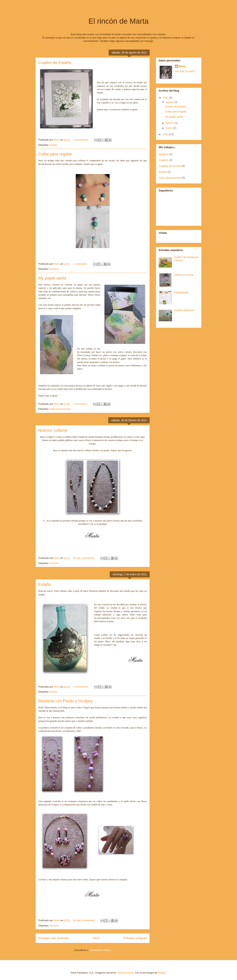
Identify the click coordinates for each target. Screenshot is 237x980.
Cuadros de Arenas (170, 166)
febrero (170, 123)
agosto (170, 102)
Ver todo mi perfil (185, 71)
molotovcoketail (125, 973)
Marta (182, 66)
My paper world (52, 278)
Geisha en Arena (184, 275)
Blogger (162, 973)
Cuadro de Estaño (55, 63)
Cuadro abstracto (184, 310)
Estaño (53, 145)
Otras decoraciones (60, 409)
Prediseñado (181, 292)
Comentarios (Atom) (100, 950)
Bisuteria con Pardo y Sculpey (66, 701)
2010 (166, 134)
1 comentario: (81, 264)
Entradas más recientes (54, 938)
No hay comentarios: (84, 558)
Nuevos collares (53, 430)
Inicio (96, 938)
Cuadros (164, 160)
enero (169, 128)
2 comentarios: (81, 140)
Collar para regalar (55, 154)
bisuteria (54, 269)
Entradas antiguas (135, 938)
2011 (166, 98)
